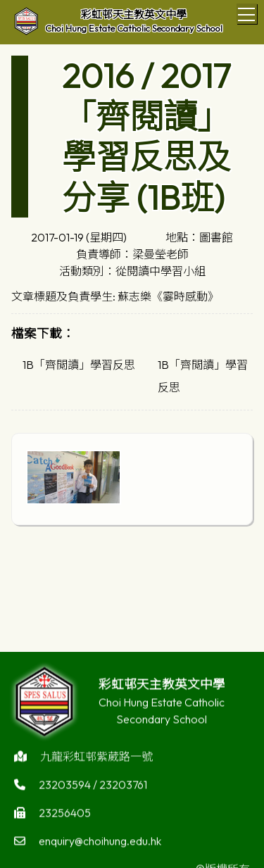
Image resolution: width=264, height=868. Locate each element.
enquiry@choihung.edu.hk (100, 843)
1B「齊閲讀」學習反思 (79, 365)
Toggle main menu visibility (247, 12)
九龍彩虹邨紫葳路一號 (96, 759)
